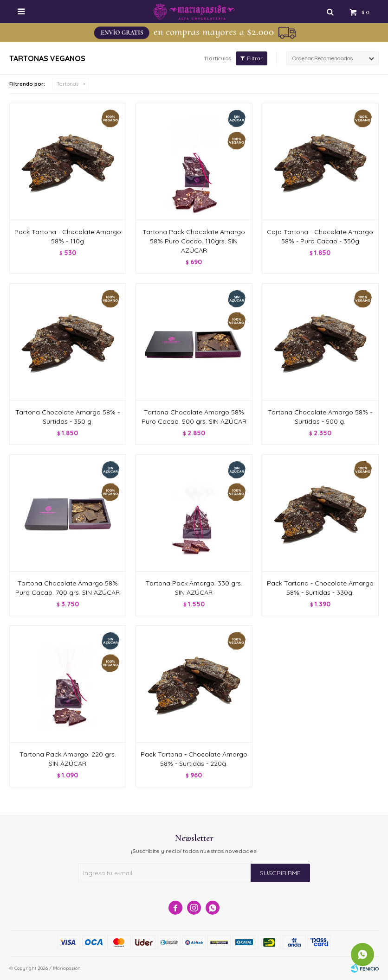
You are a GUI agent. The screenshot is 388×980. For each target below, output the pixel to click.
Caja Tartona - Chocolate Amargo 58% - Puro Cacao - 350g (320, 236)
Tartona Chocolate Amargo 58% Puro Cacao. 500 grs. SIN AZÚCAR (194, 417)
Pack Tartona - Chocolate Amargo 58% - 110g (68, 236)
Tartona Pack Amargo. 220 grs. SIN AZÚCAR (68, 759)
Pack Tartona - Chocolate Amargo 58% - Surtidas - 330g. (320, 588)
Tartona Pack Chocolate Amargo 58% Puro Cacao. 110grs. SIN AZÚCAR (194, 241)
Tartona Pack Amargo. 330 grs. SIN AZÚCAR (194, 588)
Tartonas (68, 84)
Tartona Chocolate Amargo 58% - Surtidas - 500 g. (320, 417)
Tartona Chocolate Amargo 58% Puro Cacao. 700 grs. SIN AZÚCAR (68, 588)
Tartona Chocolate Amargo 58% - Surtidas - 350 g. (68, 417)
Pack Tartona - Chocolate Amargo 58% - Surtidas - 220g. (194, 759)
